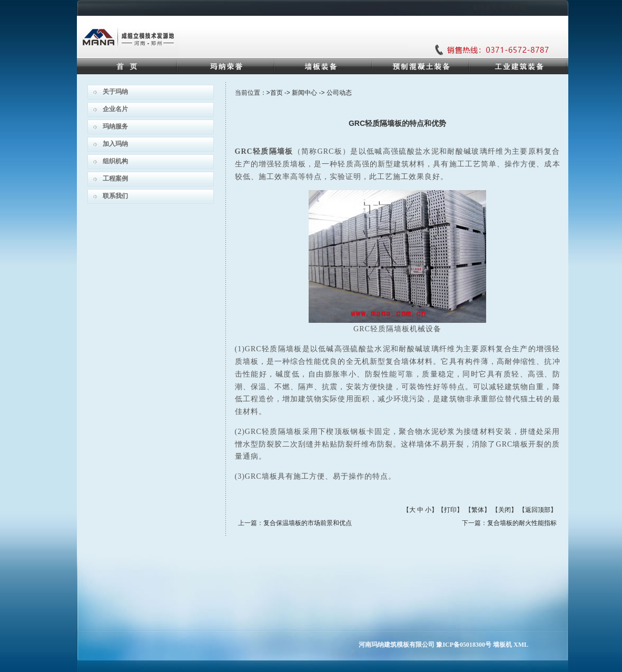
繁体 (478, 510)
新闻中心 (304, 93)
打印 (450, 510)
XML (521, 645)
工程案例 (115, 179)
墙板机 (502, 645)
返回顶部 (538, 510)
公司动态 (339, 93)
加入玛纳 (115, 144)
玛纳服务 (115, 126)
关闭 (505, 510)
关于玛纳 (115, 92)
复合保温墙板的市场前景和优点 (308, 523)
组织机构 (115, 161)
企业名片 (115, 109)
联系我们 (115, 196)
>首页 (275, 93)
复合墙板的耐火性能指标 (522, 523)
